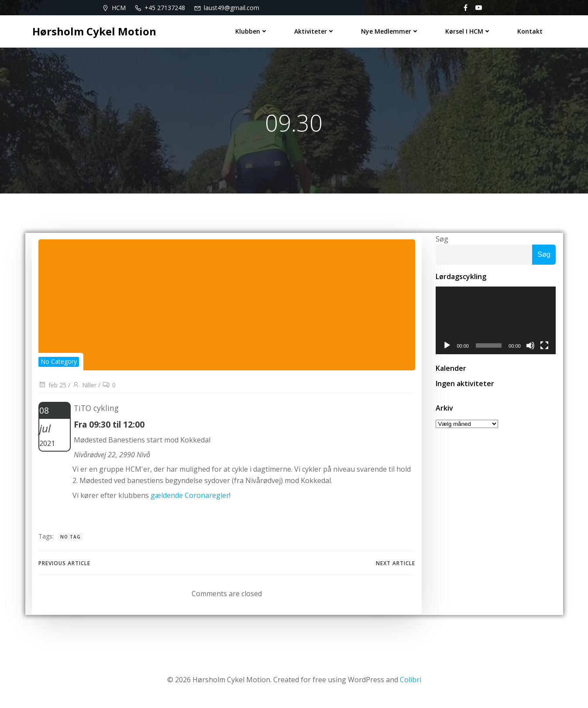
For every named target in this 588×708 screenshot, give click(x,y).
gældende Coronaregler (191, 497)
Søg (442, 240)
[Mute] (531, 347)
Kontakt (531, 31)
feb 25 (52, 387)
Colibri (411, 682)
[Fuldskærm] (545, 347)
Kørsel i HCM (469, 31)
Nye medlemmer (391, 31)
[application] (496, 322)
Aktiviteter (315, 31)
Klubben (253, 31)
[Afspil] (447, 347)
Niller (84, 387)
